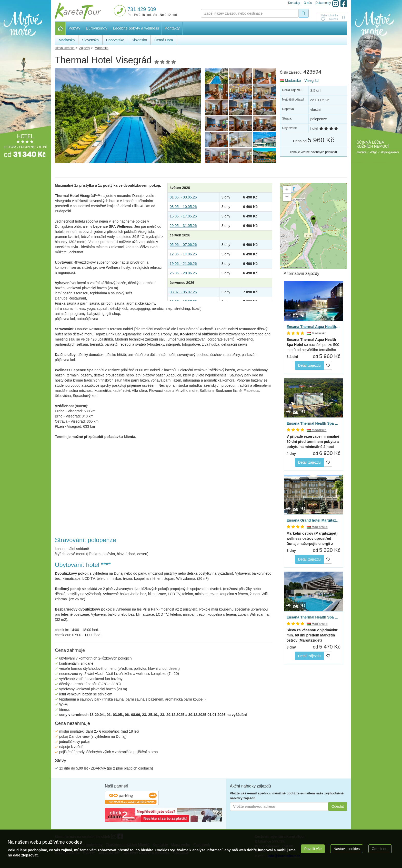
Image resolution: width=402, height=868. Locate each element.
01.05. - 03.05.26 (183, 197)
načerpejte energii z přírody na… (312, 539)
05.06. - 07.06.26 (183, 245)
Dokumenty (323, 3)
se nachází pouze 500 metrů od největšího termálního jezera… (313, 345)
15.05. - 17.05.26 (183, 216)
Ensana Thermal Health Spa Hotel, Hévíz (314, 423)
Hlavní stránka (60, 28)
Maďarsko (290, 81)
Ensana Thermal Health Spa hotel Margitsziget (314, 617)
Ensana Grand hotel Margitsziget (314, 520)
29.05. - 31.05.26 (183, 226)
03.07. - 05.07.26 (183, 292)
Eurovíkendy (97, 28)
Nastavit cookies (347, 849)
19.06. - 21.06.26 (183, 264)
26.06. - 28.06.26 (183, 273)
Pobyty (74, 28)
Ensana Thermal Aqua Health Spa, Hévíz (314, 327)
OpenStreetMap (290, 267)
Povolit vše (313, 849)
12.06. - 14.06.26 (183, 254)
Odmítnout (380, 849)
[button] (313, 220)
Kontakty (172, 28)
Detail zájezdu (309, 365)
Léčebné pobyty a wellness (136, 28)
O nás (308, 3)
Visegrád (312, 81)
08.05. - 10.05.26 (183, 207)
